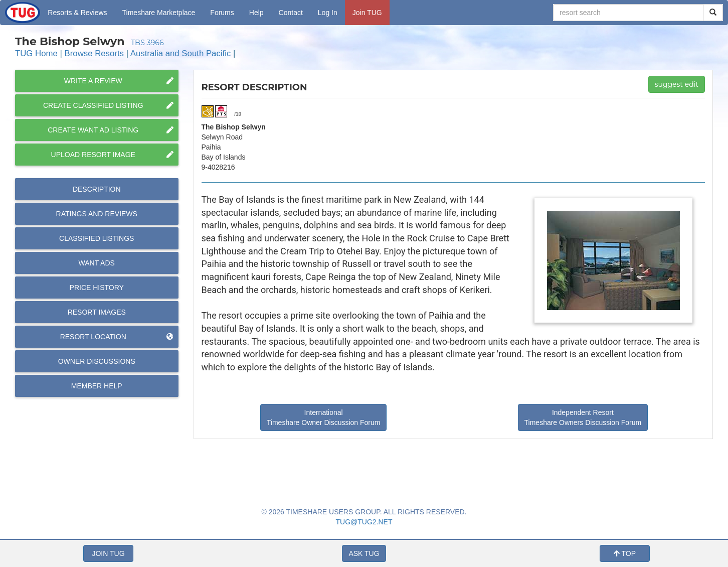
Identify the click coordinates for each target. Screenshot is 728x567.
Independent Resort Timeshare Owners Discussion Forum (583, 417)
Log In (328, 13)
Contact (291, 13)
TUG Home (36, 53)
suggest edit (677, 84)
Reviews (97, 214)
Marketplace (159, 13)
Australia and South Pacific (181, 53)
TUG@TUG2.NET (364, 522)
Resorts (77, 13)
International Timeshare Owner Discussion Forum (324, 417)
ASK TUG (364, 553)
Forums (222, 13)
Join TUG (367, 13)
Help (256, 13)
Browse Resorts (94, 53)
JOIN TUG (108, 553)
